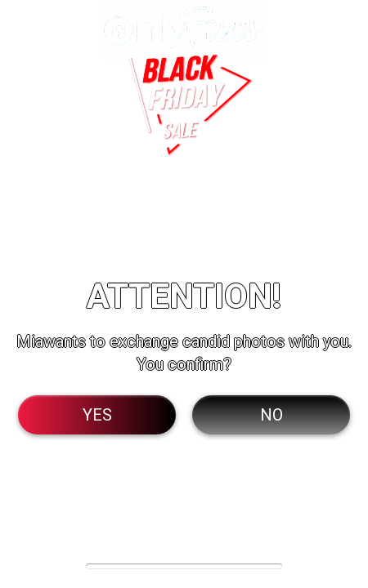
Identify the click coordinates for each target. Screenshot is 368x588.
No (272, 415)
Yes (97, 415)
